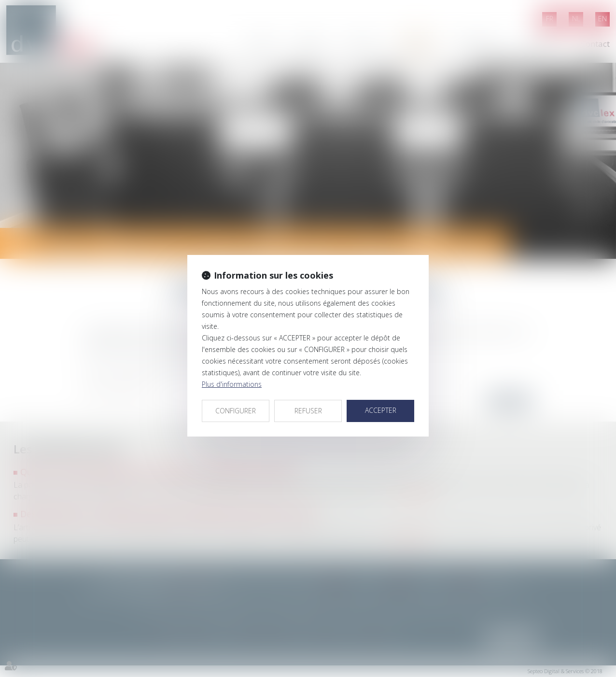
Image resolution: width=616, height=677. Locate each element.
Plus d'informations (232, 384)
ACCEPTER (381, 410)
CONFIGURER (236, 411)
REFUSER (308, 411)
